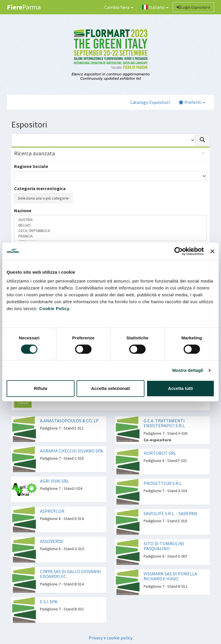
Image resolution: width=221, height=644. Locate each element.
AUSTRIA (110, 220)
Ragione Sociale (31, 166)
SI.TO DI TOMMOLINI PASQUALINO (164, 546)
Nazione (23, 210)
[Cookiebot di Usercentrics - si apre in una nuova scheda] (179, 251)
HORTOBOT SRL (160, 453)
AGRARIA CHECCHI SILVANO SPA (72, 451)
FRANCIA (110, 236)
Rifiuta (40, 388)
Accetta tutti (181, 388)
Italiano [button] (155, 7)
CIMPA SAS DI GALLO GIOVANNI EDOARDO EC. (71, 574)
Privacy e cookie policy (110, 638)
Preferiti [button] (192, 102)
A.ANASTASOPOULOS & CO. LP (69, 421)
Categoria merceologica (40, 188)
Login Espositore (193, 7)
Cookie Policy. (55, 309)
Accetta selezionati (110, 388)
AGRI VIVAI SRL (55, 481)
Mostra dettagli (188, 370)
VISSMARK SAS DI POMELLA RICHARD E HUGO (170, 576)
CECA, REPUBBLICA (110, 231)
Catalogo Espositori (150, 102)
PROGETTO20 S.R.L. (163, 483)
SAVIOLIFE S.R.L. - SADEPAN (170, 513)
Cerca (23, 403)
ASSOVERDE (52, 541)
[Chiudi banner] (212, 251)
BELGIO (110, 225)
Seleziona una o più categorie (43, 198)
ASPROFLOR (52, 511)
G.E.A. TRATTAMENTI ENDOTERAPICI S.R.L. (165, 423)
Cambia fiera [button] (119, 7)
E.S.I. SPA (49, 602)
